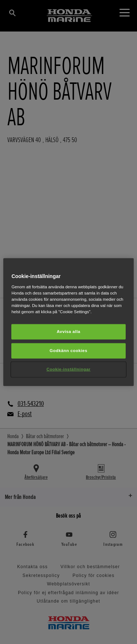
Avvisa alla (68, 332)
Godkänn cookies (68, 350)
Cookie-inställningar (68, 369)
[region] (68, 322)
